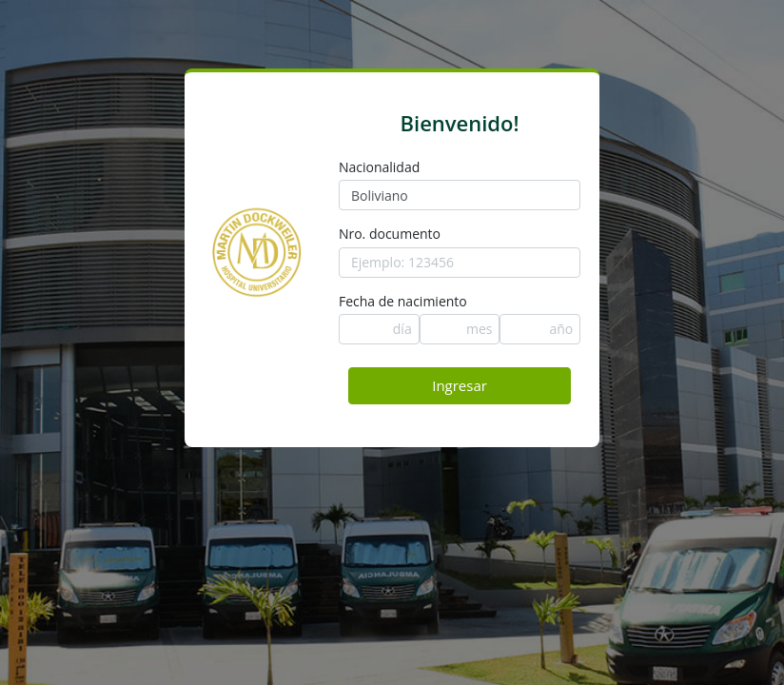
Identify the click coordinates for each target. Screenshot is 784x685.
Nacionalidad (379, 167)
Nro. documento (390, 234)
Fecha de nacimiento (403, 301)
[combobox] (460, 195)
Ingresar (460, 385)
